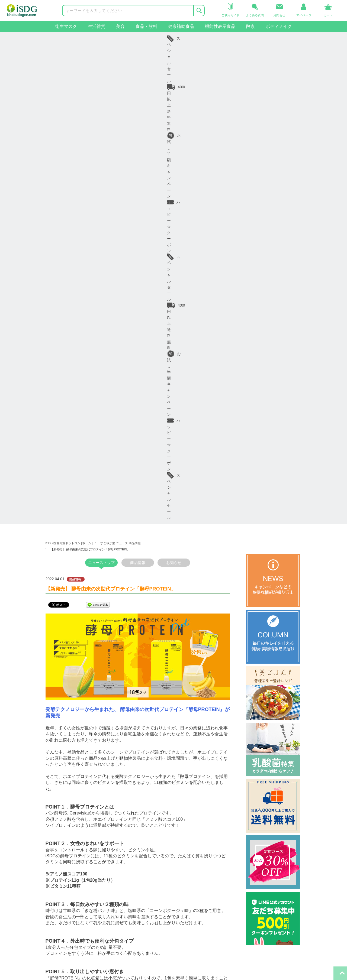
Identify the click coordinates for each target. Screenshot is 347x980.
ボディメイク (279, 26)
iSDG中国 (187, 866)
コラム (123, 866)
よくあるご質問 (76, 884)
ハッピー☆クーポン (214, 38)
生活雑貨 (97, 26)
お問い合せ (72, 893)
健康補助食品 (181, 26)
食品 (15, 884)
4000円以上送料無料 (90, 38)
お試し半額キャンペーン (153, 38)
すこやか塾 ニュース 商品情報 (121, 56)
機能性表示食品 (220, 26)
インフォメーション (135, 841)
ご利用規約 (127, 875)
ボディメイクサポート (30, 920)
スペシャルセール (270, 38)
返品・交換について (79, 875)
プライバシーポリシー (137, 884)
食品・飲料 (146, 26)
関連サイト (186, 841)
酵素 (250, 26)
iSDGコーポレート (195, 856)
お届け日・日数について (83, 866)
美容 (120, 26)
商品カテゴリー (24, 841)
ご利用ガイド (74, 856)
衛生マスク (66, 26)
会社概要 (125, 856)
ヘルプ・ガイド (76, 841)
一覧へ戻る (138, 772)
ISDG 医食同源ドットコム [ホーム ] (69, 56)
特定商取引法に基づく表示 (140, 893)
